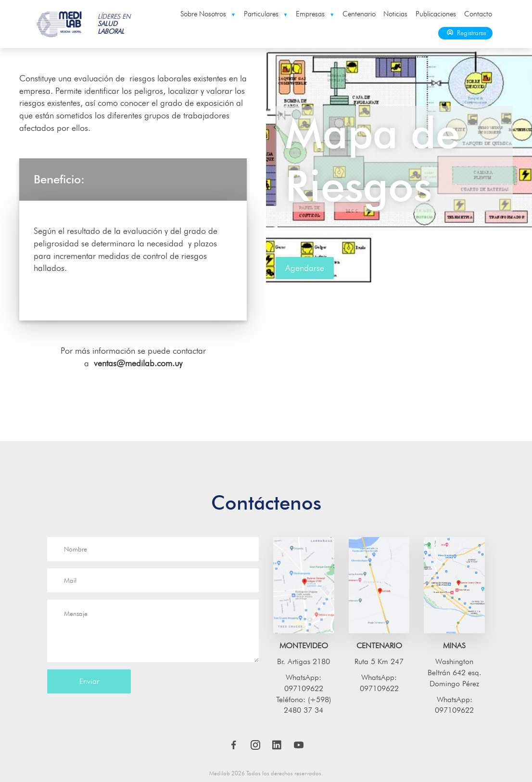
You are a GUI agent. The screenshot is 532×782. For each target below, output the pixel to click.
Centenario (359, 14)
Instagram (255, 745)
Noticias (395, 14)
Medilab (60, 24)
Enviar (89, 681)
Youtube (299, 745)
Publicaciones (436, 14)
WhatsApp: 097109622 (304, 683)
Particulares (266, 14)
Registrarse (466, 33)
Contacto (478, 14)
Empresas (315, 14)
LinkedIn (277, 745)
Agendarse (305, 268)
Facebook (234, 745)
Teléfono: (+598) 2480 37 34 (304, 705)
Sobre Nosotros (208, 14)
